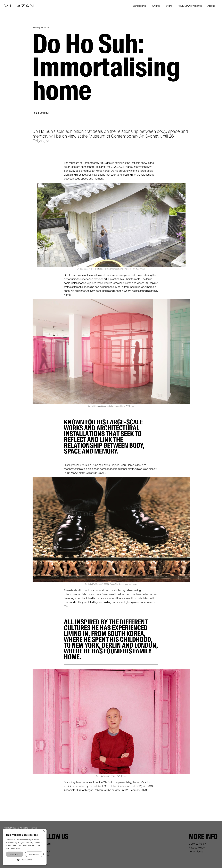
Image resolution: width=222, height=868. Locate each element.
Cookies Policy (197, 844)
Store (169, 6)
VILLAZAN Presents (190, 6)
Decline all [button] (34, 854)
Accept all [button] (15, 854)
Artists (156, 6)
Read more (16, 848)
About (211, 6)
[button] (25, 860)
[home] (19, 6)
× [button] (44, 832)
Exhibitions (139, 6)
